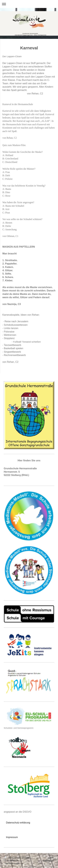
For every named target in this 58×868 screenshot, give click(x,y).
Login (51, 857)
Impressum (12, 837)
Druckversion (13, 857)
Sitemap (26, 857)
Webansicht (48, 860)
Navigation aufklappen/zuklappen (29, 4)
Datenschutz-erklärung (18, 823)
